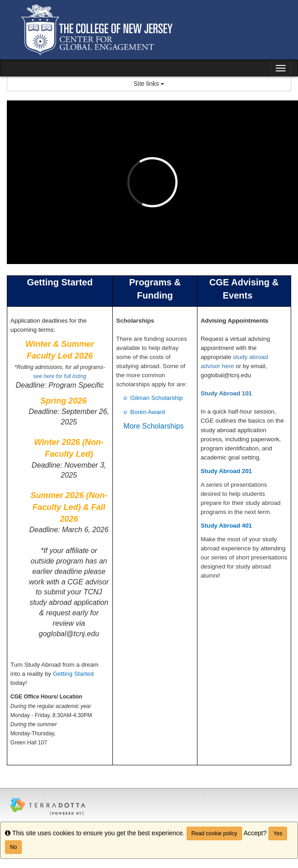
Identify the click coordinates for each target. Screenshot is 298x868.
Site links (149, 84)
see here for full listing (60, 376)
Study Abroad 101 (226, 393)
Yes (278, 833)
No (13, 847)
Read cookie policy (215, 833)
